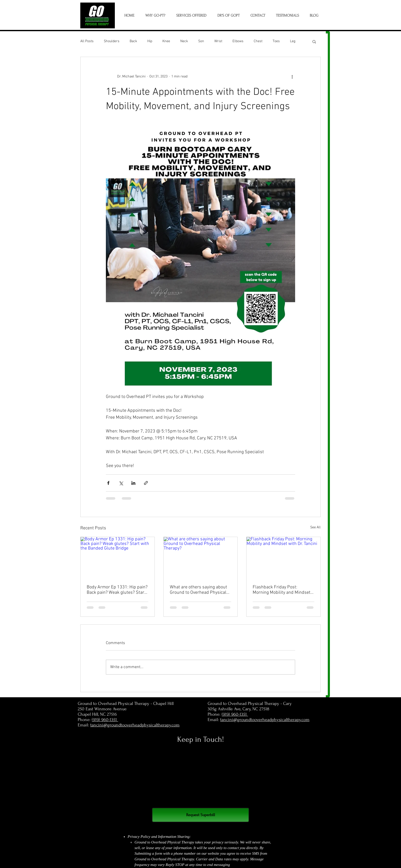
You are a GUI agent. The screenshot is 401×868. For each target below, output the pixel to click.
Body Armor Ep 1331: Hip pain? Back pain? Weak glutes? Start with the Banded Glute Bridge (117, 590)
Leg (293, 41)
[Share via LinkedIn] (133, 483)
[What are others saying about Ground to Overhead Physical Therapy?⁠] (201, 558)
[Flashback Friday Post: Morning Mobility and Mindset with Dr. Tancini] (283, 558)
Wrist (218, 41)
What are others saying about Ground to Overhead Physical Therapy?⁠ (198, 590)
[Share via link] (146, 483)
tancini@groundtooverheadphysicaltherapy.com (135, 725)
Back (133, 41)
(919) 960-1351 (105, 720)
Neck (184, 41)
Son (201, 41)
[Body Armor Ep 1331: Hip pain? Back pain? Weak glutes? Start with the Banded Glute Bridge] (118, 558)
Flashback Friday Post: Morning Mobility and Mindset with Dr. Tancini (282, 590)
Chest (258, 41)
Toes (276, 41)
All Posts (87, 41)
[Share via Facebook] (108, 483)
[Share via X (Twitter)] (121, 483)
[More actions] (292, 76)
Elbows (238, 41)
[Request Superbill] (201, 815)
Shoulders (112, 41)
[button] (191, 16)
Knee (166, 41)
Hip (150, 41)
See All (315, 527)
